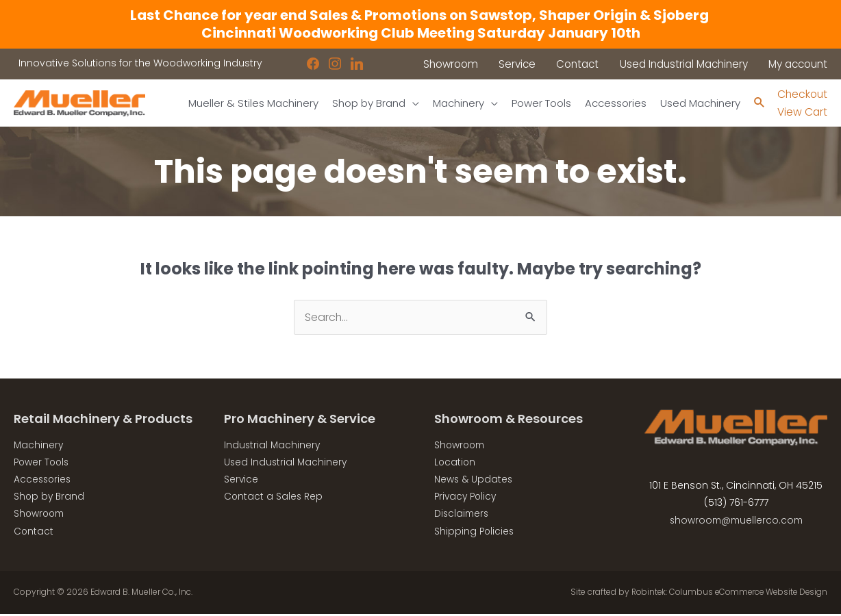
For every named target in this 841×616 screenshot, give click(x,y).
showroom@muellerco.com (736, 521)
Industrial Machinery (273, 446)
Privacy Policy (467, 498)
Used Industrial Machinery (287, 463)
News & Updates (474, 480)
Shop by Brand (50, 498)
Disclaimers (463, 515)
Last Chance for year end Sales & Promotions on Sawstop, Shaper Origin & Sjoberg (421, 15)
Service (241, 480)
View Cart (801, 113)
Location (455, 463)
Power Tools (43, 463)
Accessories (43, 480)
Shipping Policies (475, 533)
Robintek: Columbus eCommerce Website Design (726, 594)
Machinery (39, 446)
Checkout (801, 94)
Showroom (40, 515)
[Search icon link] (757, 104)
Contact (34, 533)
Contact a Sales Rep (274, 498)
